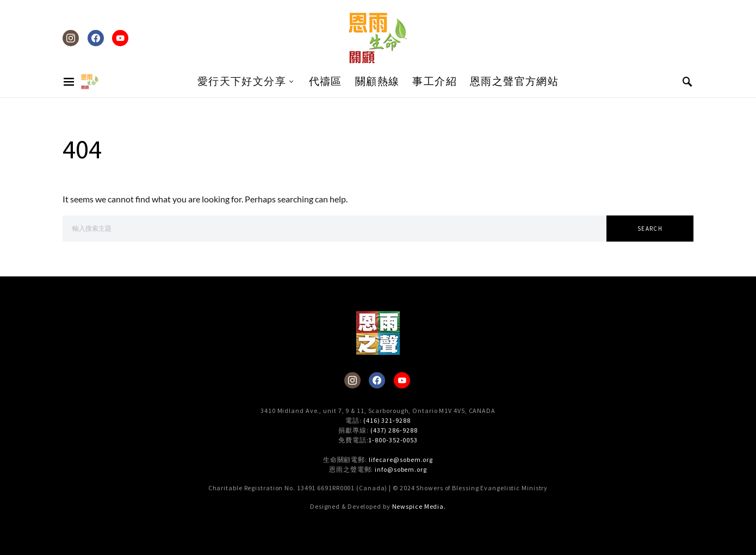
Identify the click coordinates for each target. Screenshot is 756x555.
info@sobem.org (401, 469)
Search (650, 229)
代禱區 (326, 81)
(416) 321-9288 (387, 420)
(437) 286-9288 (394, 430)
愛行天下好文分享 (242, 81)
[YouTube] (120, 38)
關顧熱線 (377, 81)
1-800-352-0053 (393, 440)
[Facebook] (96, 38)
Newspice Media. (419, 506)
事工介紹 (435, 81)
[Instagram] (71, 38)
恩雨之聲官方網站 (514, 81)
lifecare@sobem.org (401, 460)
